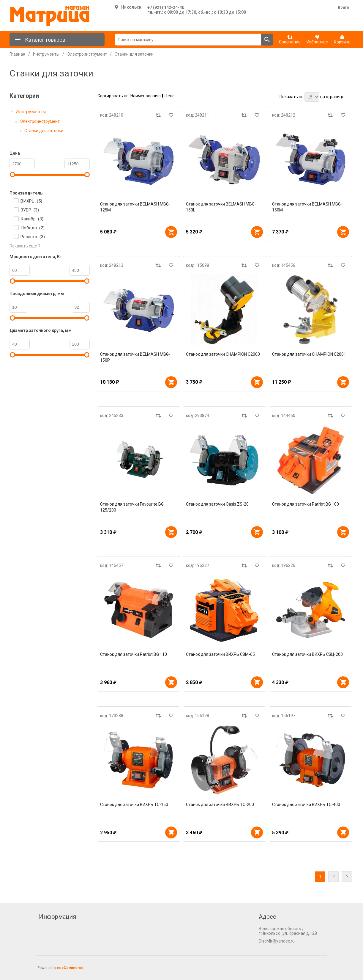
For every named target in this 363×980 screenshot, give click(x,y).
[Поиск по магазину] (188, 40)
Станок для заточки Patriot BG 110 (134, 654)
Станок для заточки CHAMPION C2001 (309, 354)
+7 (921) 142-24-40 (166, 7)
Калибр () (32, 219)
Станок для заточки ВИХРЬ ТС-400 (306, 805)
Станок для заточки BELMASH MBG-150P (135, 357)
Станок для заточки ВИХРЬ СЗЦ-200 (307, 654)
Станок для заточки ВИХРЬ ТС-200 (220, 805)
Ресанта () (33, 237)
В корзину (171, 232)
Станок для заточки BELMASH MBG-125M (135, 207)
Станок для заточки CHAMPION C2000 (223, 354)
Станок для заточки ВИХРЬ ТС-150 (134, 805)
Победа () (33, 228)
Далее (347, 877)
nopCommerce (70, 968)
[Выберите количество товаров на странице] (312, 97)
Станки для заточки (44, 131)
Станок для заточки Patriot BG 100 (306, 504)
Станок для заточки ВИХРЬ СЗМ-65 (220, 654)
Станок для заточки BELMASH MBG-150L (221, 207)
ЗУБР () (30, 210)
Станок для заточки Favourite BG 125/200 (132, 507)
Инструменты (31, 112)
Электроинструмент (40, 121)
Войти (343, 7)
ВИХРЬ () (31, 201)
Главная (17, 54)
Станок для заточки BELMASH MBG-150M (307, 207)
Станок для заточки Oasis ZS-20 (217, 504)
